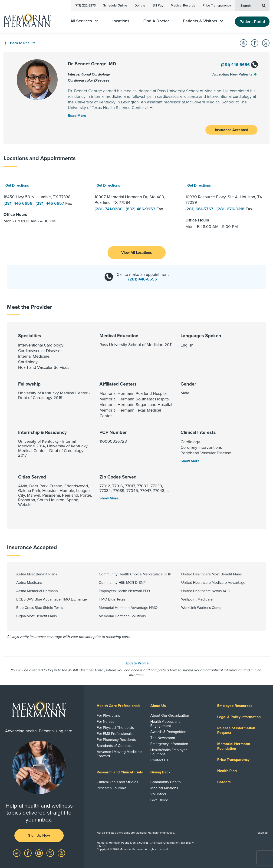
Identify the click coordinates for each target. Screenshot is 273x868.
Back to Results (20, 43)
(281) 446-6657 (50, 203)
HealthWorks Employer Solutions (169, 752)
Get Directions (17, 185)
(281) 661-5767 (200, 209)
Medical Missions (164, 788)
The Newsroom (163, 738)
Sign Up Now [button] (39, 835)
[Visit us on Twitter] (51, 853)
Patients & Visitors (203, 21)
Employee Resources (235, 706)
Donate (140, 5)
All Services (84, 21)
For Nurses (105, 722)
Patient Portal (252, 22)
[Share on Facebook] (255, 43)
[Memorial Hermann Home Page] (30, 18)
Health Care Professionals (119, 706)
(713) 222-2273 (85, 5)
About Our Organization (170, 716)
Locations (120, 21)
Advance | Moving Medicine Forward (119, 754)
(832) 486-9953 (141, 209)
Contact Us (159, 760)
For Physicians (108, 716)
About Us (158, 706)
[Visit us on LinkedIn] (17, 853)
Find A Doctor (156, 21)
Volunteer (158, 794)
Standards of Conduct (114, 746)
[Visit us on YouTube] (39, 853)
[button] (137, 253)
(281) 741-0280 (109, 209)
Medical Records (183, 5)
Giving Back (160, 772)
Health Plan (227, 771)
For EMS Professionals (115, 734)
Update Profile (137, 663)
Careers (224, 782)
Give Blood (159, 800)
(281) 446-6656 (239, 65)
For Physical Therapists (115, 728)
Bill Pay (158, 5)
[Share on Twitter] (266, 43)
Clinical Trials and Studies (117, 782)
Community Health (166, 782)
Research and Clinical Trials (120, 772)
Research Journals (112, 788)
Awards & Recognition (168, 732)
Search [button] (253, 5)
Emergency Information (169, 744)
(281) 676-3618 (231, 209)
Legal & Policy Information (239, 717)
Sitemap (263, 833)
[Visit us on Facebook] (28, 853)
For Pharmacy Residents (116, 740)
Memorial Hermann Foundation (234, 746)
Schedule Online (115, 5)
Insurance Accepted (232, 130)
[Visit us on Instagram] (61, 853)
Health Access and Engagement (165, 724)
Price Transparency (217, 5)
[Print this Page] (243, 43)
